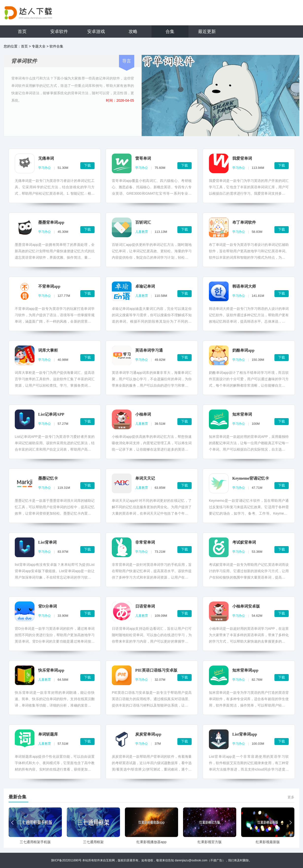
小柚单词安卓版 (246, 606)
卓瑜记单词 (145, 286)
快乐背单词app (51, 670)
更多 (291, 797)
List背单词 (47, 542)
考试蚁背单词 (244, 542)
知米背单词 (242, 414)
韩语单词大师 (244, 286)
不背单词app (49, 286)
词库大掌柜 (48, 350)
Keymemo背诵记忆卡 (251, 478)
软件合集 (56, 46)
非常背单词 (145, 542)
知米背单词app (245, 670)
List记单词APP (51, 414)
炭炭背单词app (148, 734)
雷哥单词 (143, 158)
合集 (170, 32)
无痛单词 (46, 158)
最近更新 (207, 32)
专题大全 (39, 46)
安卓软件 (59, 32)
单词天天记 (145, 478)
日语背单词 (145, 606)
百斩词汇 (143, 222)
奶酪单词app (243, 350)
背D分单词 (48, 606)
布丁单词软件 (244, 222)
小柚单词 (143, 414)
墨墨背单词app (51, 222)
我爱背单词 (242, 158)
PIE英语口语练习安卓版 (156, 670)
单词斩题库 (48, 734)
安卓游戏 (96, 32)
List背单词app (245, 734)
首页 (22, 32)
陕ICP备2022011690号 (66, 860)
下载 (87, 165)
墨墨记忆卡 (48, 478)
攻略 (133, 32)
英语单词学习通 (149, 350)
